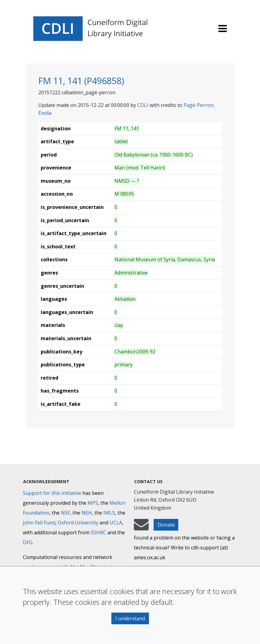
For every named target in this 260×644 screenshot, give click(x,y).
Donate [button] (166, 525)
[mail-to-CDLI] (141, 528)
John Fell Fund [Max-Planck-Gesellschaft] (39, 523)
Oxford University (78, 523)
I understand (130, 618)
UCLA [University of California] (116, 523)
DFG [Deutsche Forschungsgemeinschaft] (28, 542)
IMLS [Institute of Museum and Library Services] (109, 513)
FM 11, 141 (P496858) (81, 81)
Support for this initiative (52, 493)
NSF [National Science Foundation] (65, 513)
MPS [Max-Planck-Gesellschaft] (93, 503)
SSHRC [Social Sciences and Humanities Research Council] (98, 532)
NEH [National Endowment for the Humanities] (87, 513)
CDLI (143, 105)
